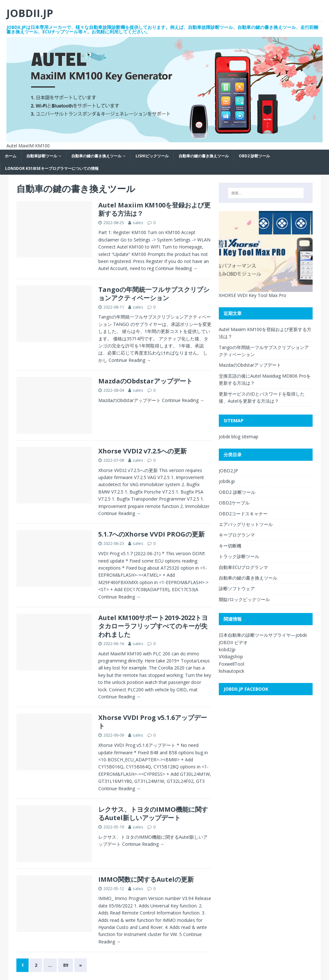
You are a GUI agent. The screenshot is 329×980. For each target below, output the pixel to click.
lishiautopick (231, 671)
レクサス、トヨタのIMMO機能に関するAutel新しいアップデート (153, 814)
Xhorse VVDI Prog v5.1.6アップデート (153, 722)
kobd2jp (227, 649)
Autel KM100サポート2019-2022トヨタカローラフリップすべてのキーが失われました (153, 626)
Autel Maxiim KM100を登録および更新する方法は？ (154, 209)
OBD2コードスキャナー (243, 514)
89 (66, 965)
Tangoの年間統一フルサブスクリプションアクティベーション (154, 294)
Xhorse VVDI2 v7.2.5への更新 (142, 451)
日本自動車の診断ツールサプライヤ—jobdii (263, 635)
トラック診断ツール (239, 556)
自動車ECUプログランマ (243, 567)
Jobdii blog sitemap (239, 437)
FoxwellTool (231, 664)
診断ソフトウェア (237, 588)
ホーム (11, 156)
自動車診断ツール (42, 156)
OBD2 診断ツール (254, 156)
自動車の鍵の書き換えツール (96, 156)
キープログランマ (237, 535)
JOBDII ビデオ (233, 642)
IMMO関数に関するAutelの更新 (146, 879)
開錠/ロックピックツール (244, 599)
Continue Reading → (176, 268)
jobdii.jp (227, 481)
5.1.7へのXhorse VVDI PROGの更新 (151, 534)
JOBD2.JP (228, 471)
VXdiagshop (231, 656)
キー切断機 (230, 546)
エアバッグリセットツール (246, 524)
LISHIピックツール (152, 156)
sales (138, 223)
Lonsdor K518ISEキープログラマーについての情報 (52, 168)
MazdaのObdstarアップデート (145, 381)
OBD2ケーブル (234, 503)
